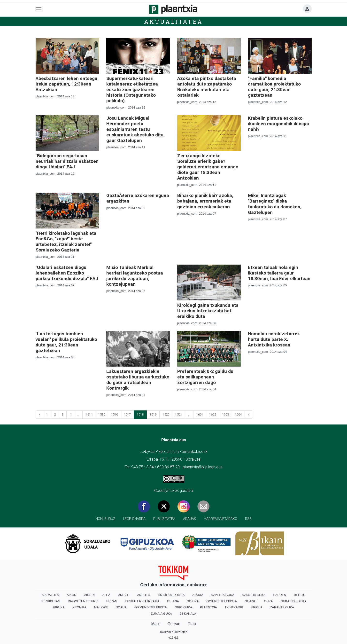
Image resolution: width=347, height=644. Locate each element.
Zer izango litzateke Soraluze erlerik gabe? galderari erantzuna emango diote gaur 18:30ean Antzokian (208, 167)
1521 (179, 414)
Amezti (124, 595)
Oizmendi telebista (151, 607)
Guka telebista (294, 601)
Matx (155, 624)
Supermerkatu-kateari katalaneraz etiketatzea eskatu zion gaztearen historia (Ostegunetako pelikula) (132, 90)
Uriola (257, 607)
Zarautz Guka (282, 607)
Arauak (190, 519)
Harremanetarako (221, 519)
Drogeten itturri (83, 601)
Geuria (173, 601)
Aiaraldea (50, 595)
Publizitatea (164, 519)
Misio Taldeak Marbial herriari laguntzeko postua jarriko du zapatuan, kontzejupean (135, 276)
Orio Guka (183, 607)
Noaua (121, 607)
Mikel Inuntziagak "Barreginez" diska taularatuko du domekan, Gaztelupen (275, 204)
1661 (200, 414)
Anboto (144, 595)
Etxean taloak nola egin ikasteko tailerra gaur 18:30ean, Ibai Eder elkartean (279, 273)
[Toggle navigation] (39, 9)
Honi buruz (105, 519)
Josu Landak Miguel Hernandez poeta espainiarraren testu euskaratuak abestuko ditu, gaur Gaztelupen (135, 129)
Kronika (79, 607)
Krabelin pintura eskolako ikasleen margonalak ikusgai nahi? (278, 124)
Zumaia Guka (161, 614)
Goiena (193, 601)
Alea (106, 595)
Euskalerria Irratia (142, 601)
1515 (102, 414)
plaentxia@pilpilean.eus (203, 467)
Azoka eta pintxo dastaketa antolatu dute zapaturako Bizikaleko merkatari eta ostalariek (207, 87)
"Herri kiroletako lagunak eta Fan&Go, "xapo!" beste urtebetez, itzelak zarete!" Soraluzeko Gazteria (66, 242)
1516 (115, 414)
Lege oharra (134, 519)
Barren (280, 595)
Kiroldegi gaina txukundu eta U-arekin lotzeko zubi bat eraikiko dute (208, 311)
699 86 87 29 (168, 467)
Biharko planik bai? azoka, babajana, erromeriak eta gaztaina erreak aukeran (205, 201)
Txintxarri (234, 607)
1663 (225, 414)
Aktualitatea (174, 22)
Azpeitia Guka (223, 595)
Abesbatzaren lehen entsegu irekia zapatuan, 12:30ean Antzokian (66, 84)
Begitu (300, 595)
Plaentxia (208, 607)
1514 (89, 414)
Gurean (174, 624)
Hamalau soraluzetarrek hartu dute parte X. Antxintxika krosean (274, 339)
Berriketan (50, 601)
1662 (213, 414)
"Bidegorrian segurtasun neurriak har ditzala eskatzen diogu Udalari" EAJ (67, 161)
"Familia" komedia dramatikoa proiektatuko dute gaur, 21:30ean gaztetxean (274, 87)
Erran (112, 601)
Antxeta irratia (171, 595)
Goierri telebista (222, 601)
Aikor (71, 595)
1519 (153, 414)
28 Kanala (188, 614)
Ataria (198, 595)
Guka (268, 601)
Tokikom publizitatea (173, 632)
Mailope (101, 607)
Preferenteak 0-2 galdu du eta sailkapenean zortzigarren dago (205, 377)
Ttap (192, 624)
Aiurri (89, 595)
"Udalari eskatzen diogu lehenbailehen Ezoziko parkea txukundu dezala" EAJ (67, 273)
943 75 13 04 (143, 467)
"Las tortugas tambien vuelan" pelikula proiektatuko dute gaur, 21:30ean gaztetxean (66, 342)
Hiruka (59, 607)
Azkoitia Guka (254, 595)
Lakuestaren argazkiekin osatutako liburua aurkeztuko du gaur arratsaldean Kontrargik (138, 380)
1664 (238, 414)
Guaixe (250, 601)
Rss (248, 519)
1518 (140, 414)
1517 (127, 414)
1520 (166, 414)
